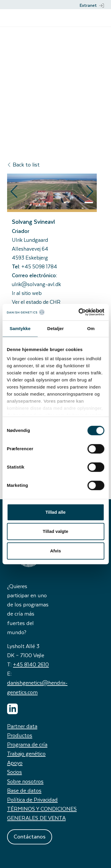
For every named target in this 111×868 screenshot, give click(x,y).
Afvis (55, 551)
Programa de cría (27, 744)
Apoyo (15, 762)
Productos (20, 735)
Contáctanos (30, 836)
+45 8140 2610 (31, 664)
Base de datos (24, 790)
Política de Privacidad (32, 799)
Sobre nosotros (25, 781)
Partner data (22, 726)
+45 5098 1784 (39, 266)
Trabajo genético (26, 753)
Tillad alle (55, 512)
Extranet (92, 5)
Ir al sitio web (27, 293)
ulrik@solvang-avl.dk (36, 284)
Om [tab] (91, 328)
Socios (15, 772)
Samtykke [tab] (20, 328)
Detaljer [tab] (56, 328)
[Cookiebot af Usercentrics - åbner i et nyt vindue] (79, 312)
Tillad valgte (55, 531)
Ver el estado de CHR (36, 302)
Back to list (23, 164)
